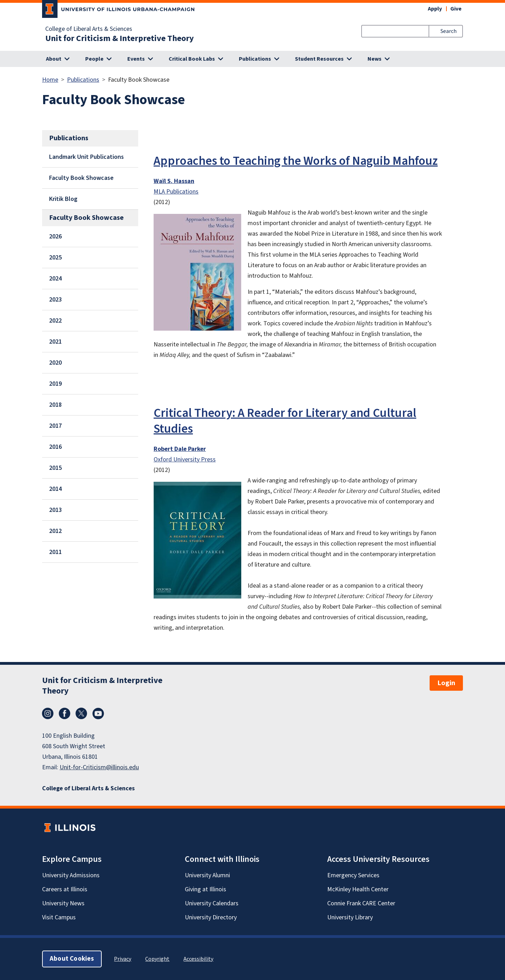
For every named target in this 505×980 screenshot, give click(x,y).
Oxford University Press (185, 459)
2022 (55, 321)
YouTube (98, 714)
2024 (55, 279)
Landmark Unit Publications (86, 157)
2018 (55, 405)
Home (50, 80)
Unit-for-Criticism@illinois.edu (99, 767)
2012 (55, 531)
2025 (55, 258)
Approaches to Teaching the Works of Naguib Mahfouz (296, 161)
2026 (55, 236)
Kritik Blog (63, 199)
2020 (55, 363)
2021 (55, 342)
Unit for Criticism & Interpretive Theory (120, 39)
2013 (55, 510)
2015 (55, 468)
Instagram (48, 714)
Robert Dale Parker (180, 449)
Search (449, 31)
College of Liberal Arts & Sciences (89, 29)
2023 (55, 300)
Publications (83, 80)
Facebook (65, 714)
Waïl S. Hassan (174, 181)
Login (446, 683)
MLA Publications (176, 192)
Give (456, 9)
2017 (55, 426)
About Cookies (72, 959)
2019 (55, 384)
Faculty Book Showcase (81, 178)
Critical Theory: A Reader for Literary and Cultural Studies (285, 421)
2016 (55, 447)
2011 (55, 552)
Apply (435, 9)
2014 (55, 489)
